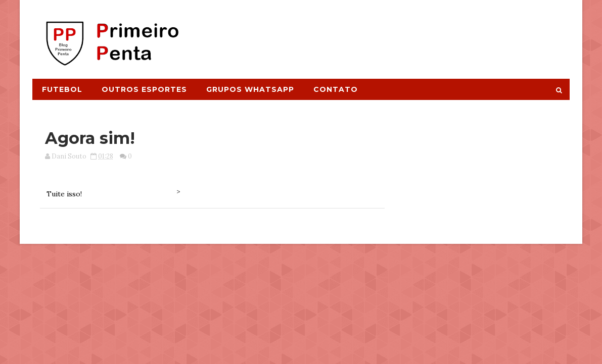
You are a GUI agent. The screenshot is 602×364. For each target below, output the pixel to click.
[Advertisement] (385, 34)
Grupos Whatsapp (250, 89)
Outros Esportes (144, 89)
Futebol (62, 89)
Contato (336, 89)
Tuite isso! (64, 194)
